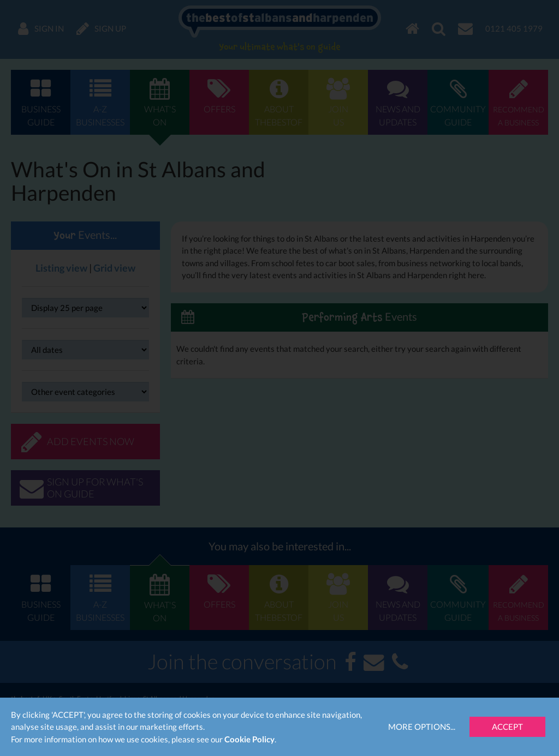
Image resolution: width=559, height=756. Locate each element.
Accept (507, 727)
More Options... (422, 727)
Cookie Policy (249, 739)
